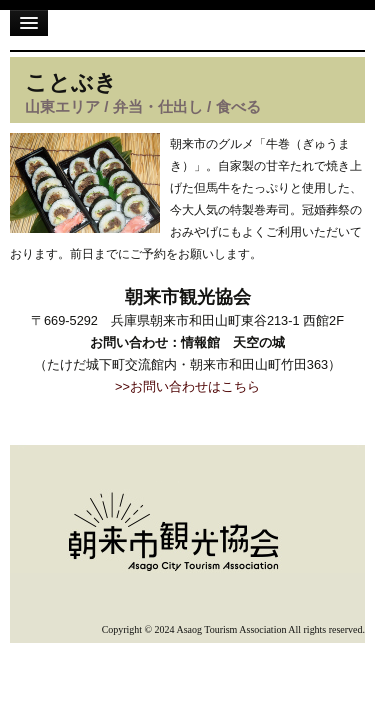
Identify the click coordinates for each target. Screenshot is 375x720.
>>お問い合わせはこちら (187, 386)
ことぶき (71, 83)
